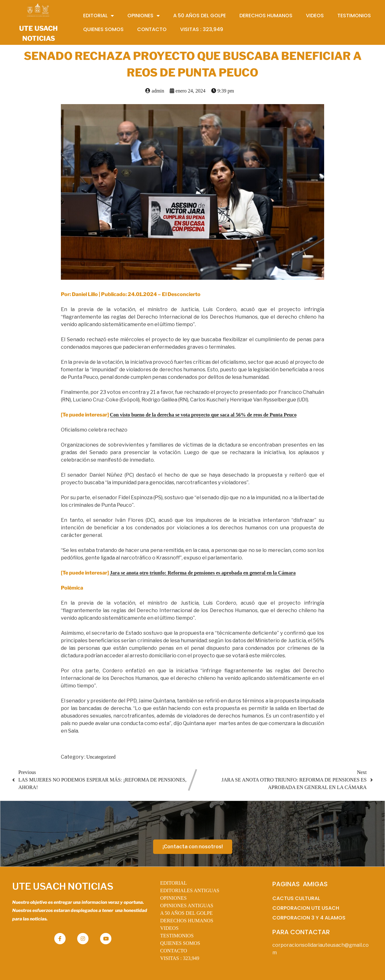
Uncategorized (101, 757)
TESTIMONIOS (177, 936)
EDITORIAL (173, 883)
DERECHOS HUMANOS (187, 921)
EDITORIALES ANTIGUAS (190, 890)
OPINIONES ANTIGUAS (187, 906)
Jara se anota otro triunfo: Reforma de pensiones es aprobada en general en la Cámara (203, 573)
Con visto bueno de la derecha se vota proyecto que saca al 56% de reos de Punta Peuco (203, 415)
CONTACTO (174, 951)
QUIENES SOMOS (180, 943)
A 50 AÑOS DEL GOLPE (186, 913)
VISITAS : (180, 958)
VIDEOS (169, 928)
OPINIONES (173, 898)
